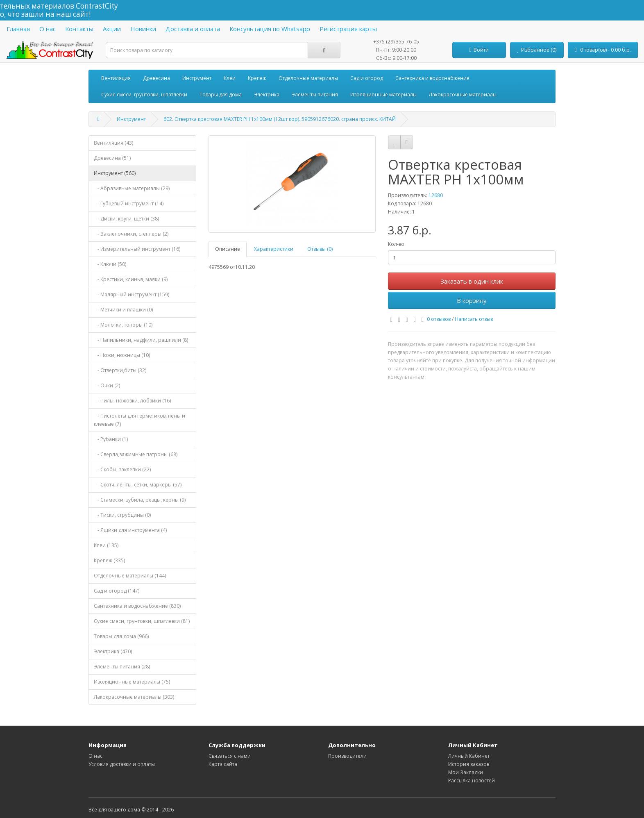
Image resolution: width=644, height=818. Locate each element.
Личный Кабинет (469, 756)
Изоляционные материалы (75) (132, 682)
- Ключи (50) (110, 264)
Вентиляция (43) (113, 143)
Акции (112, 29)
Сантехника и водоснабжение (432, 78)
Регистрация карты (348, 29)
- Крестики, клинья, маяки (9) (131, 279)
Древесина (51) (112, 158)
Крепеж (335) (109, 560)
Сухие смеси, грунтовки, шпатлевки (144, 94)
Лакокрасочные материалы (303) (134, 697)
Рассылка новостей (472, 781)
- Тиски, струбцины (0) (122, 515)
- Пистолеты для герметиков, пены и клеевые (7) (139, 420)
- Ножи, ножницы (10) (122, 355)
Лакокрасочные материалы (463, 94)
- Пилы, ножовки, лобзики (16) (132, 401)
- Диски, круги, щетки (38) (126, 219)
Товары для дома (221, 94)
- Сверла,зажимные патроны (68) (136, 454)
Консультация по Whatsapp (270, 29)
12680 (436, 195)
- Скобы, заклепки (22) (122, 469)
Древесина (156, 78)
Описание (228, 249)
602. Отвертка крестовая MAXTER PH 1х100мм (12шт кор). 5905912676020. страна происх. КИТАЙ (280, 119)
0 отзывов (439, 319)
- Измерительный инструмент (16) (137, 249)
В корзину (472, 300)
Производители (347, 756)
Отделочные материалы (308, 78)
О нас (48, 29)
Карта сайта (223, 764)
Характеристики (274, 249)
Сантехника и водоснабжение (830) (137, 606)
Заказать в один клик (472, 281)
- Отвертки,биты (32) (120, 370)
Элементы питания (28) (122, 667)
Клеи (230, 78)
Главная (18, 29)
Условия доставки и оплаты (122, 764)
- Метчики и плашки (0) (123, 310)
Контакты (79, 29)
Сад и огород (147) (117, 591)
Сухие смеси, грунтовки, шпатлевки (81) (142, 621)
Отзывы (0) (320, 249)
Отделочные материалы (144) (130, 576)
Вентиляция (116, 78)
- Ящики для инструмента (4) (130, 530)
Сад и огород (367, 78)
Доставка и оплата (193, 29)
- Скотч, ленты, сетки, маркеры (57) (138, 485)
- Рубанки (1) (111, 439)
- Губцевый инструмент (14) (129, 203)
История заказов (469, 764)
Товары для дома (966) (121, 636)
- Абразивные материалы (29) (132, 188)
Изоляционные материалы (383, 94)
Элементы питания (315, 94)
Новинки (143, 29)
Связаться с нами (230, 756)
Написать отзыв (474, 319)
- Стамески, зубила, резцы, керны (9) (140, 500)
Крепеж (257, 78)
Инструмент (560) (115, 173)
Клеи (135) (106, 545)
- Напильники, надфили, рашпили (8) (141, 340)
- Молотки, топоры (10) (123, 325)
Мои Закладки (466, 772)
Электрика (267, 94)
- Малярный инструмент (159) (132, 294)
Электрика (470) (113, 651)
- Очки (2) (107, 385)
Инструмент (197, 78)
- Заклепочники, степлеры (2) (131, 234)
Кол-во (396, 244)
